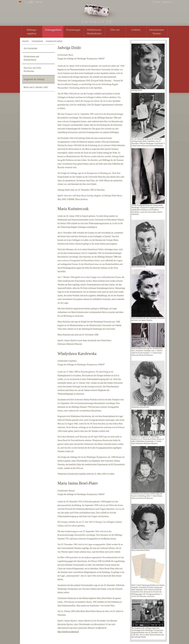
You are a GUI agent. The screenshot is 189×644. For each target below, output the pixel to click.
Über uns (115, 30)
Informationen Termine (157, 32)
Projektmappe (73, 30)
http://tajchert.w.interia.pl (68, 632)
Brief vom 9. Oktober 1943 (36, 87)
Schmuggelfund (53, 30)
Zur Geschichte (30, 48)
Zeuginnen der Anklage (54, 41)
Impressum (166, 2)
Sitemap (39, 2)
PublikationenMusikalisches (94, 32)
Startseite (25, 41)
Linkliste (136, 30)
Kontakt (157, 2)
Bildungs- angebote (32, 32)
